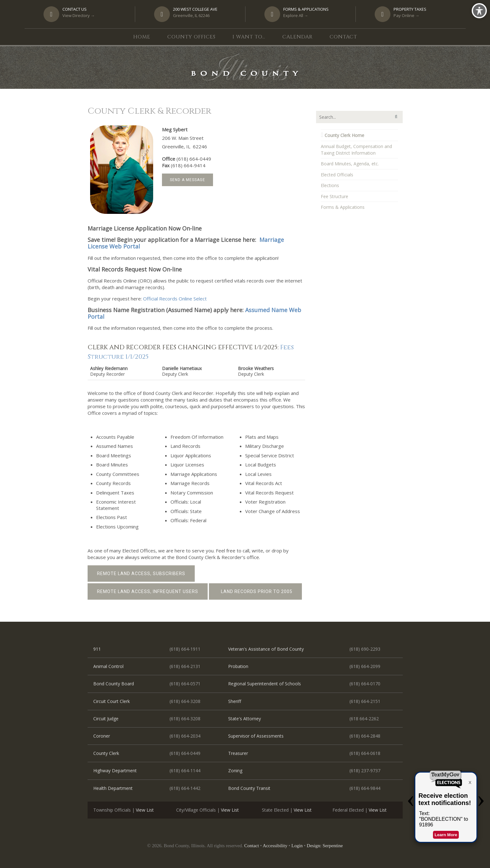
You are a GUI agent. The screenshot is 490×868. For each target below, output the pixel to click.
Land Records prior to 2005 (255, 591)
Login (297, 846)
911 (97, 649)
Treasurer (238, 753)
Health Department (113, 788)
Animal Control (108, 666)
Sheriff (235, 701)
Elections (330, 185)
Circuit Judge (106, 719)
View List (145, 810)
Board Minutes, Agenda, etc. (350, 164)
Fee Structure (334, 196)
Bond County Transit (249, 788)
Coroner (102, 736)
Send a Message (187, 180)
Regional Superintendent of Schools (265, 684)
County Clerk (106, 753)
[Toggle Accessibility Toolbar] (479, 11)
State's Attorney (245, 719)
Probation (238, 666)
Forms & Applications (343, 207)
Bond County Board (114, 684)
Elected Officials (337, 175)
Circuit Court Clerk (112, 701)
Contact (252, 846)
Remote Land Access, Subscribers (141, 574)
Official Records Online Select (175, 299)
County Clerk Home (343, 135)
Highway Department (115, 771)
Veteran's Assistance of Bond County (266, 649)
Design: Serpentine (325, 846)
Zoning (235, 771)
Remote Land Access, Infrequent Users (148, 591)
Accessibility (275, 846)
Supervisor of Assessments (256, 736)
